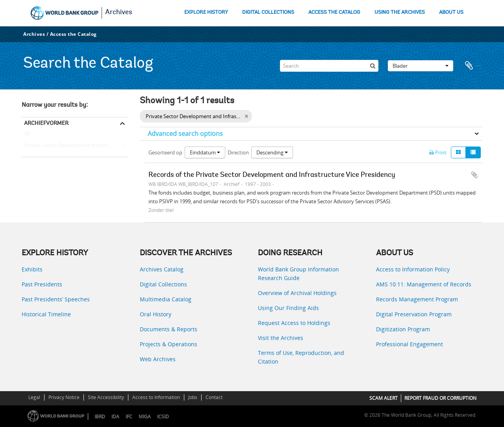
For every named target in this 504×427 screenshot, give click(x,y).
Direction (238, 152)
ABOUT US (451, 12)
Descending (272, 152)
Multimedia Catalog (166, 299)
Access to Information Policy (413, 269)
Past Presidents (42, 284)
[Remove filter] (246, 116)
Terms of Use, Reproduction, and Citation (301, 357)
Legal (34, 397)
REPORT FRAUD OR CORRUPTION (440, 398)
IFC (129, 417)
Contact (214, 397)
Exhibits (32, 269)
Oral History (156, 314)
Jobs (193, 397)
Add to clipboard (474, 175)
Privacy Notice (64, 397)
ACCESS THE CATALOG (334, 12)
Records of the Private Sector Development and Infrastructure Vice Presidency (272, 175)
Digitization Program (403, 329)
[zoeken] (372, 66)
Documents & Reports (169, 329)
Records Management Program (417, 299)
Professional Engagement (409, 344)
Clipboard (472, 66)
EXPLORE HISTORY (206, 12)
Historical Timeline (46, 314)
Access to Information (156, 397)
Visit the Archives (281, 338)
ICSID (163, 417)
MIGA (145, 417)
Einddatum (205, 152)
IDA (115, 417)
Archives (119, 13)
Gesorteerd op (165, 152)
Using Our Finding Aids (288, 308)
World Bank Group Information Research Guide (298, 274)
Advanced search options (185, 134)
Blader (421, 66)
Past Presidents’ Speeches (56, 299)
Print (438, 152)
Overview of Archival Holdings (297, 293)
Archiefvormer (46, 123)
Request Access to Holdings (294, 323)
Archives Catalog (162, 269)
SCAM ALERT (384, 398)
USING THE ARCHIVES (400, 12)
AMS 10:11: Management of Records (424, 284)
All (27, 135)
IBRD (100, 417)
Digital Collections (163, 284)
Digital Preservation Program (414, 314)
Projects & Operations (169, 344)
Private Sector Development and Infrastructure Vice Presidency (75, 146)
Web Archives (158, 359)
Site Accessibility (106, 397)
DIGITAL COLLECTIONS (268, 12)
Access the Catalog (73, 34)
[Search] (329, 66)
